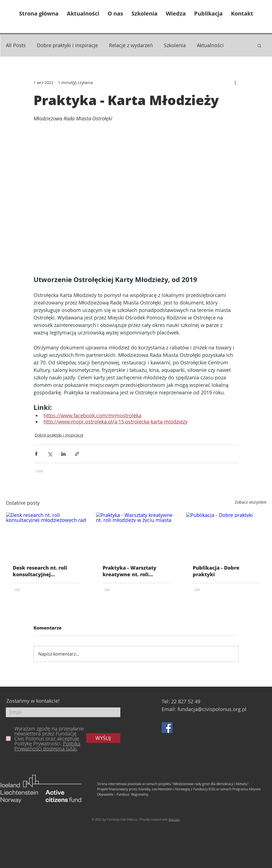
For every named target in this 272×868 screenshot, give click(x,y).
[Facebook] (167, 728)
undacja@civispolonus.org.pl (213, 709)
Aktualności (210, 45)
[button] (259, 45)
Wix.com (174, 819)
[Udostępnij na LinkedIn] (63, 454)
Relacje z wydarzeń (131, 45)
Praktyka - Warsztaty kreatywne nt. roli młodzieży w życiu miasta (135, 571)
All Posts (16, 45)
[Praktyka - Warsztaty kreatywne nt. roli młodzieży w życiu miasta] (136, 535)
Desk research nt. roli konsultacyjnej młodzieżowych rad (40, 571)
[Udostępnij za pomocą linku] (77, 454)
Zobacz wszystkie (251, 502)
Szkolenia (175, 45)
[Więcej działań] (235, 82)
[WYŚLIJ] (103, 738)
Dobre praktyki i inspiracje (67, 45)
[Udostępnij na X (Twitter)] (50, 454)
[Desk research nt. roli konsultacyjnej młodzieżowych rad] (46, 535)
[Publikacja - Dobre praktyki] (226, 535)
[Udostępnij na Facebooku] (36, 454)
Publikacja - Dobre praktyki (216, 571)
